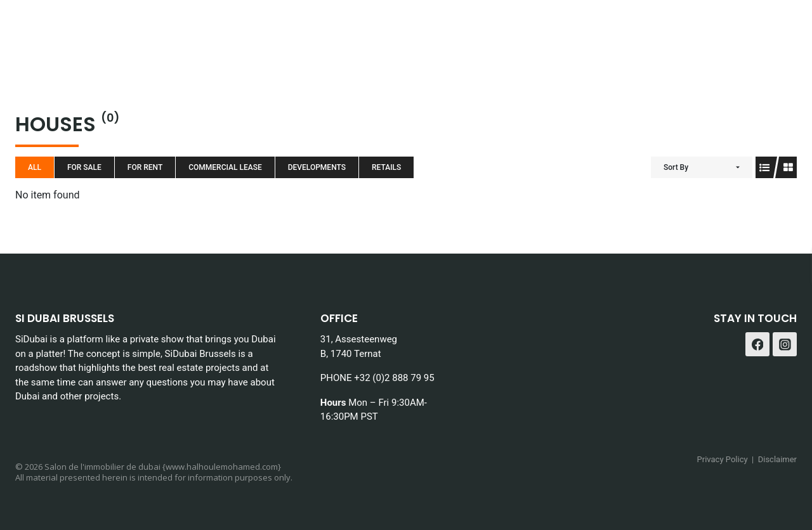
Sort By (676, 167)
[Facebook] (751, 32)
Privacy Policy (723, 459)
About (384, 32)
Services (322, 32)
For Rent (145, 167)
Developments (317, 167)
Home (170, 32)
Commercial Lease (225, 167)
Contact (687, 32)
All (35, 167)
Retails (386, 167)
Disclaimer (777, 459)
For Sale (84, 167)
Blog (434, 32)
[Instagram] (783, 32)
